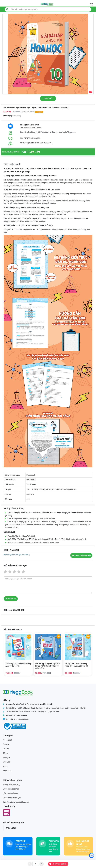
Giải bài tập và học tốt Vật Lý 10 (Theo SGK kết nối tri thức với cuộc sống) (48, 666)
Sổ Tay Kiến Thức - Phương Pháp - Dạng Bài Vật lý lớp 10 (76, 665)
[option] (48, 54)
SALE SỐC (7, 771)
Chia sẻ (6, 749)
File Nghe (7, 757)
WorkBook (7, 762)
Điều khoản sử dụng (11, 793)
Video (5, 766)
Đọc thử (48, 98)
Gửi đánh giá (11, 599)
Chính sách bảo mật (11, 789)
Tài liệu (6, 753)
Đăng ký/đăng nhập (81, 556)
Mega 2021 (7, 740)
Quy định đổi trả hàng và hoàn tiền (16, 802)
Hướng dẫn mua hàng (11, 784)
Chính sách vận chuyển (12, 798)
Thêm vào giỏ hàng (58, 864)
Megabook (11, 828)
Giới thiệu (7, 744)
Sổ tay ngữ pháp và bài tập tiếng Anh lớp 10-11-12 (18, 665)
